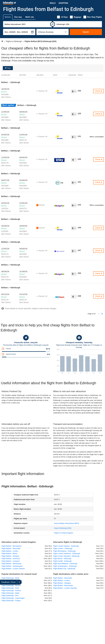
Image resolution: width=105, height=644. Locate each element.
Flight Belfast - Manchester (12, 564)
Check (99, 91)
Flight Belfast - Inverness (11, 559)
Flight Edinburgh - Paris (10, 588)
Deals (53, 3)
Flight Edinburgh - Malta (10, 593)
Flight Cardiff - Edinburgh (62, 561)
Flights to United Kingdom (64, 533)
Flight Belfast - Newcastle (11, 548)
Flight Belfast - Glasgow (10, 556)
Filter (9, 68)
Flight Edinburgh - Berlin (10, 578)
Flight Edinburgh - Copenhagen (13, 598)
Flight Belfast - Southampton (12, 566)
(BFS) (66, 523)
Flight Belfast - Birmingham (12, 546)
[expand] (2, 582)
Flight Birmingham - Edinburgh (65, 551)
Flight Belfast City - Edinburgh (64, 569)
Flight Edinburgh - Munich (11, 585)
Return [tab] (8, 17)
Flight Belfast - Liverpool (10, 561)
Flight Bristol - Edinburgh (62, 559)
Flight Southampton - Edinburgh (65, 566)
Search (86, 32)
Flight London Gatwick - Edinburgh (66, 546)
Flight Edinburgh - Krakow (11, 590)
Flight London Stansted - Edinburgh (66, 556)
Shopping (63, 3)
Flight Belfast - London (10, 551)
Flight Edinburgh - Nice (10, 595)
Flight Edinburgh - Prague (11, 601)
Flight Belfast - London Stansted (65, 588)
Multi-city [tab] (30, 17)
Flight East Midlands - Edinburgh (65, 564)
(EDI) (63, 528)
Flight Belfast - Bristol (9, 553)
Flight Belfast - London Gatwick (13, 569)
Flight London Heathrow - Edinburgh (67, 553)
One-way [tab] (18, 17)
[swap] (53, 24)
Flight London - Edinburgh (63, 548)
